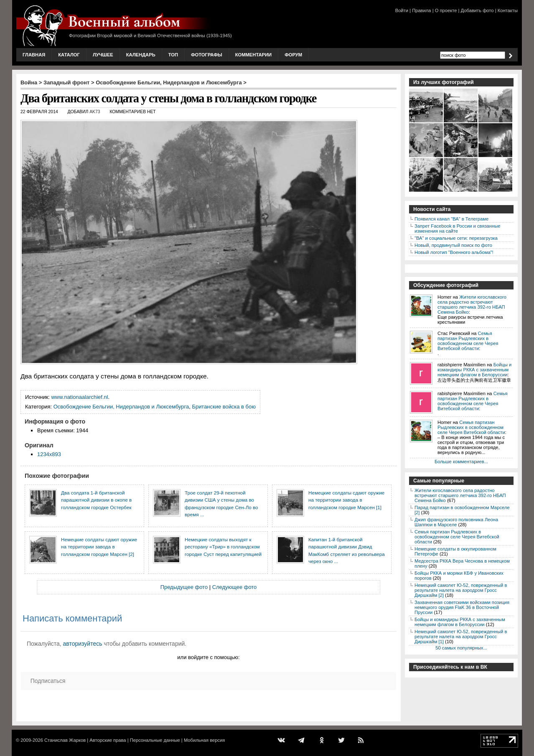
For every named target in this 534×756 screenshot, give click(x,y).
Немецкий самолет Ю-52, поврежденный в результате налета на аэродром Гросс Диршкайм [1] (461, 637)
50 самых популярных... (461, 648)
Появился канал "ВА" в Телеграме (451, 219)
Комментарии (253, 55)
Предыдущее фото (184, 587)
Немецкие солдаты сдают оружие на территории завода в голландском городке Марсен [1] (346, 500)
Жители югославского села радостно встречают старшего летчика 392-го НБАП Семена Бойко (472, 304)
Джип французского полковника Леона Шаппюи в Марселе (456, 522)
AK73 (95, 112)
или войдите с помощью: (208, 657)
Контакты (508, 10)
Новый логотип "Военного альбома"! (454, 252)
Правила (421, 10)
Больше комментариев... (461, 462)
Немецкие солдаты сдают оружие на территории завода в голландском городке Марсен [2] (99, 547)
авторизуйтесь (83, 644)
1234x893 (49, 454)
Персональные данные (155, 740)
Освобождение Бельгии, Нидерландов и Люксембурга (169, 82)
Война (29, 82)
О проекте (446, 10)
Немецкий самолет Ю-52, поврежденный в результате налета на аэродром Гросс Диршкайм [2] (461, 590)
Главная (34, 55)
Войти (402, 10)
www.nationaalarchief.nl (80, 397)
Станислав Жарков (65, 740)
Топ (173, 55)
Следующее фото (235, 587)
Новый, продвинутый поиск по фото (453, 245)
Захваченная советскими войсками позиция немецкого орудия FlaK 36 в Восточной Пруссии (462, 607)
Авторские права (108, 740)
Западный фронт (66, 82)
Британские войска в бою (224, 407)
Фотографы (207, 55)
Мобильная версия (204, 740)
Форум (293, 55)
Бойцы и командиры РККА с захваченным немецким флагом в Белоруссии (474, 370)
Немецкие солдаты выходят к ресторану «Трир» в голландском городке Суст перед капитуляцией (223, 547)
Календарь (141, 55)
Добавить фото (477, 10)
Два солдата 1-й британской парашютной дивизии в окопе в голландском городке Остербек (96, 500)
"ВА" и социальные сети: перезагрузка (456, 238)
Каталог (69, 55)
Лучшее (103, 55)
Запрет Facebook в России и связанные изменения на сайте (457, 228)
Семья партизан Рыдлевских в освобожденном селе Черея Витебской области (468, 341)
